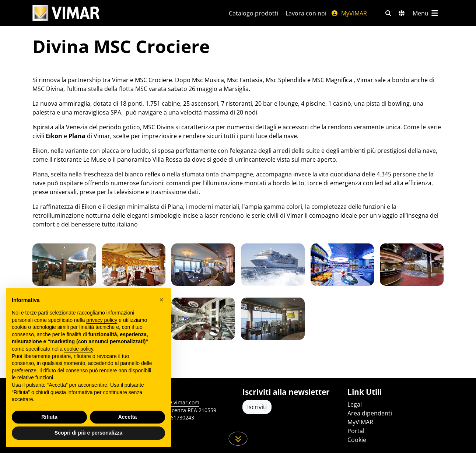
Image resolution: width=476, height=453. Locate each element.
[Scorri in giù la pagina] (238, 439)
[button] (161, 300)
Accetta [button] (128, 417)
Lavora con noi (306, 13)
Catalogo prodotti (253, 13)
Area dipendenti (370, 413)
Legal (355, 404)
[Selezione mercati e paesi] (402, 13)
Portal (356, 431)
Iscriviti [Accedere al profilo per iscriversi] (257, 407)
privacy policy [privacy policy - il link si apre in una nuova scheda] (102, 320)
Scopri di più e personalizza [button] (88, 433)
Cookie (357, 440)
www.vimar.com (180, 402)
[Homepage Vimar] (66, 13)
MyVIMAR (349, 13)
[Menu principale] (426, 13)
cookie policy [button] (79, 349)
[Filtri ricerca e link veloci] (388, 13)
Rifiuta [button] (49, 417)
